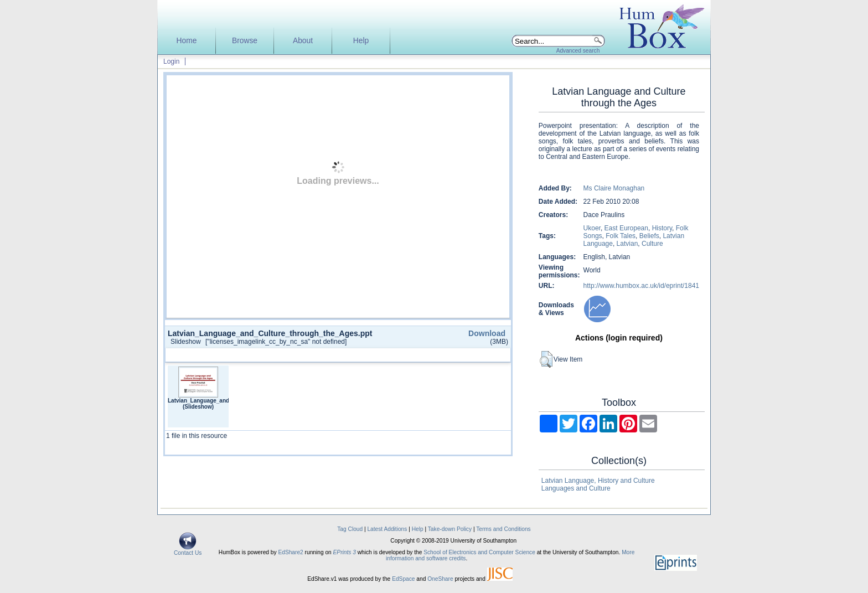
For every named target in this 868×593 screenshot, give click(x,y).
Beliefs (649, 236)
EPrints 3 (345, 552)
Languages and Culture (576, 488)
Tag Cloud (350, 529)
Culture (652, 244)
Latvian (627, 244)
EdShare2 (290, 552)
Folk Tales (621, 236)
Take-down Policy (450, 529)
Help (361, 41)
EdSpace (403, 579)
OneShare (440, 579)
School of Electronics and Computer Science (479, 552)
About (303, 41)
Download (487, 333)
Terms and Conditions (503, 529)
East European (626, 228)
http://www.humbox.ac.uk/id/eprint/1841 (641, 286)
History (662, 228)
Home (187, 41)
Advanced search (578, 51)
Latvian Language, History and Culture (598, 481)
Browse (245, 41)
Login (171, 61)
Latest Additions (387, 529)
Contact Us (188, 550)
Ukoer (592, 228)
